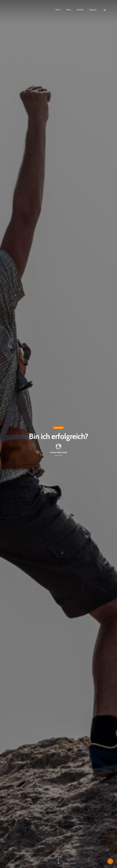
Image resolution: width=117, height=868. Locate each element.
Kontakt (80, 10)
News (69, 10)
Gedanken (58, 428)
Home (58, 10)
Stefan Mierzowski (58, 453)
